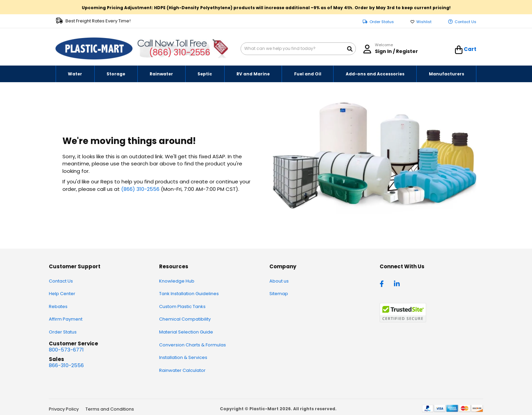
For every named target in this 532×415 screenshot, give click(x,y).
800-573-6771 (66, 350)
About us (279, 281)
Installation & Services (183, 357)
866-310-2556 (66, 365)
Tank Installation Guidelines (189, 294)
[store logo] (94, 49)
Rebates (58, 306)
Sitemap (279, 294)
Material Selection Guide (186, 332)
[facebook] (383, 283)
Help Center (62, 294)
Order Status (382, 22)
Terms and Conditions (110, 409)
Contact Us (465, 22)
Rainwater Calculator (182, 370)
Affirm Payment (66, 319)
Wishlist (424, 22)
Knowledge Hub (177, 281)
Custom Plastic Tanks (182, 306)
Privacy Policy (64, 409)
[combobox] (298, 49)
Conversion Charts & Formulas (193, 345)
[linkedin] (398, 283)
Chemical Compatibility (185, 319)
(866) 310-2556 (180, 52)
